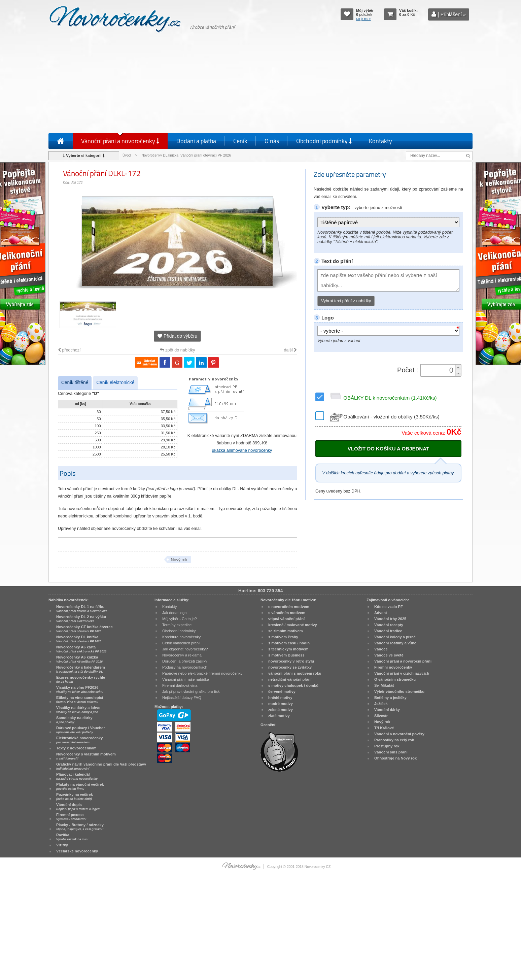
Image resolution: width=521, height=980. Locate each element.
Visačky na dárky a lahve (78, 710)
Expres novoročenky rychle (81, 679)
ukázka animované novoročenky (242, 450)
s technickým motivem (288, 649)
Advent (381, 613)
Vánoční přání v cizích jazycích (402, 673)
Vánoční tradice (388, 631)
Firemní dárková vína (180, 685)
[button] (458, 367)
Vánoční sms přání (391, 752)
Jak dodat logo (174, 613)
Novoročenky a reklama (182, 655)
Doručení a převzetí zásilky (185, 661)
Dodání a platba (196, 141)
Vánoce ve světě (389, 655)
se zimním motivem (286, 631)
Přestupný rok (387, 746)
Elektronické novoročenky (80, 740)
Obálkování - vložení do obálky (384, 417)
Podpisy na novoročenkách (185, 667)
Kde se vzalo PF (389, 607)
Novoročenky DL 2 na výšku (81, 619)
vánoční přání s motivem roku (295, 673)
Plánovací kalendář (77, 776)
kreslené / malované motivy (293, 625)
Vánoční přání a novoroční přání (403, 661)
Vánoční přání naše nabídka (186, 679)
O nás (272, 141)
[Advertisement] (260, 84)
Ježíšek (381, 704)
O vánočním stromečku (395, 679)
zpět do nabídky (178, 350)
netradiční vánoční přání (290, 679)
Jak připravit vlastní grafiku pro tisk (191, 691)
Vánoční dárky (387, 710)
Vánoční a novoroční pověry (399, 734)
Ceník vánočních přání (181, 643)
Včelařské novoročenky (77, 851)
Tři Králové (384, 728)
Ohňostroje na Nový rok (395, 758)
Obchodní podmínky (324, 141)
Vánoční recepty (389, 625)
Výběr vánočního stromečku (399, 691)
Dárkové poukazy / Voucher (80, 730)
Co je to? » (363, 19)
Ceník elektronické (115, 383)
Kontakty (380, 141)
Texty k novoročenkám (76, 748)
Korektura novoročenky (181, 637)
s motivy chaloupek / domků (293, 685)
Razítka (72, 837)
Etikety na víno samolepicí (80, 700)
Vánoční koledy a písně (395, 637)
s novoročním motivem (289, 607)
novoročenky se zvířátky (290, 667)
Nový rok (179, 560)
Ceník (240, 141)
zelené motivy (281, 710)
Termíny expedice (177, 625)
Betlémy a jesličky (390, 698)
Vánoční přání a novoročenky (120, 141)
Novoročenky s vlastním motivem (86, 756)
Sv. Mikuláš (384, 685)
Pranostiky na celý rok (394, 740)
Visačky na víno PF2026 (80, 689)
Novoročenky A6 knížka (79, 659)
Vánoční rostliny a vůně (395, 643)
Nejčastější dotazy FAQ (182, 698)
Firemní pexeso (71, 817)
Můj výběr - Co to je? (180, 619)
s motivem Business (286, 655)
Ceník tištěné (75, 383)
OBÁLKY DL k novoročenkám (382, 398)
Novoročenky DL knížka (79, 639)
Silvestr (381, 716)
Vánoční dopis (78, 807)
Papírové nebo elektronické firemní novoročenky (202, 673)
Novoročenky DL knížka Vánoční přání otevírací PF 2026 (186, 155)
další (290, 350)
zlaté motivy (279, 716)
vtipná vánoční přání (286, 619)
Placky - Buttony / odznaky (80, 827)
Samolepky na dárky (74, 720)
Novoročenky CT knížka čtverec (84, 629)
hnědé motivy (280, 698)
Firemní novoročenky (393, 667)
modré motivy (281, 704)
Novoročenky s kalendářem (81, 669)
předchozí (69, 350)
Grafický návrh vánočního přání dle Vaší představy (101, 766)
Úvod (127, 155)
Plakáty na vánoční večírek (80, 786)
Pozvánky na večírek (75, 797)
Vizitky (62, 845)
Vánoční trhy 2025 (390, 619)
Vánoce (381, 649)
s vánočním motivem (287, 613)
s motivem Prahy (283, 637)
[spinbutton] (439, 370)
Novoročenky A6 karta (81, 649)
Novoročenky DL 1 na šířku (82, 609)
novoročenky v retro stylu (291, 661)
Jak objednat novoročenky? (185, 649)
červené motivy (282, 691)
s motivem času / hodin (289, 643)
